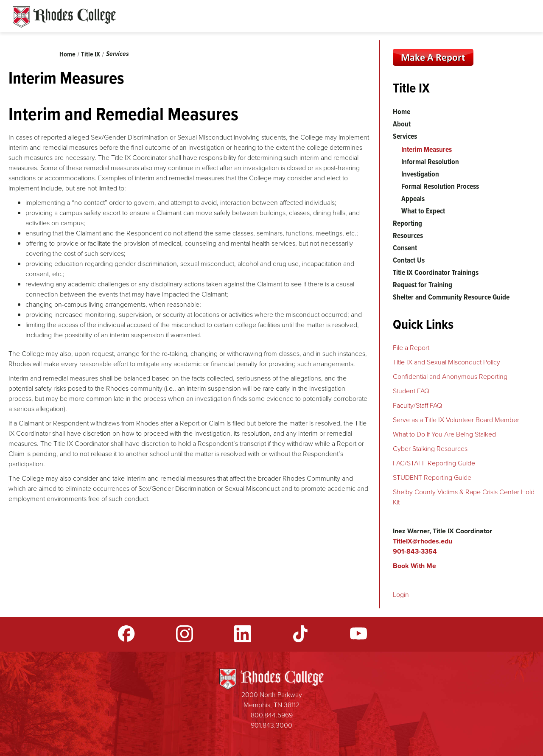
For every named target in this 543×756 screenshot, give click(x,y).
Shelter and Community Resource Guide (451, 297)
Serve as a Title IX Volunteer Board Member (456, 420)
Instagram (185, 634)
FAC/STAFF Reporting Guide (434, 463)
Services (118, 54)
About (402, 124)
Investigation (420, 174)
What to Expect (423, 211)
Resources (408, 235)
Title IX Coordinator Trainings (436, 272)
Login (401, 595)
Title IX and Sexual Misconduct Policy (446, 362)
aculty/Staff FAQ (419, 405)
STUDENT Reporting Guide (432, 477)
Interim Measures (427, 149)
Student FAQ (411, 391)
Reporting (407, 223)
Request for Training (423, 285)
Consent (405, 248)
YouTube (358, 634)
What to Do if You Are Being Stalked (444, 434)
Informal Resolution (430, 162)
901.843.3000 (271, 725)
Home (67, 54)
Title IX (91, 54)
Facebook (126, 634)
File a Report (411, 348)
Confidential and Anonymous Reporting (450, 377)
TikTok (300, 634)
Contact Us (409, 260)
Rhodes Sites (64, 17)
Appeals (413, 199)
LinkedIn (243, 634)
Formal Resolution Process (440, 186)
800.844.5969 (272, 715)
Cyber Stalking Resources (430, 449)
